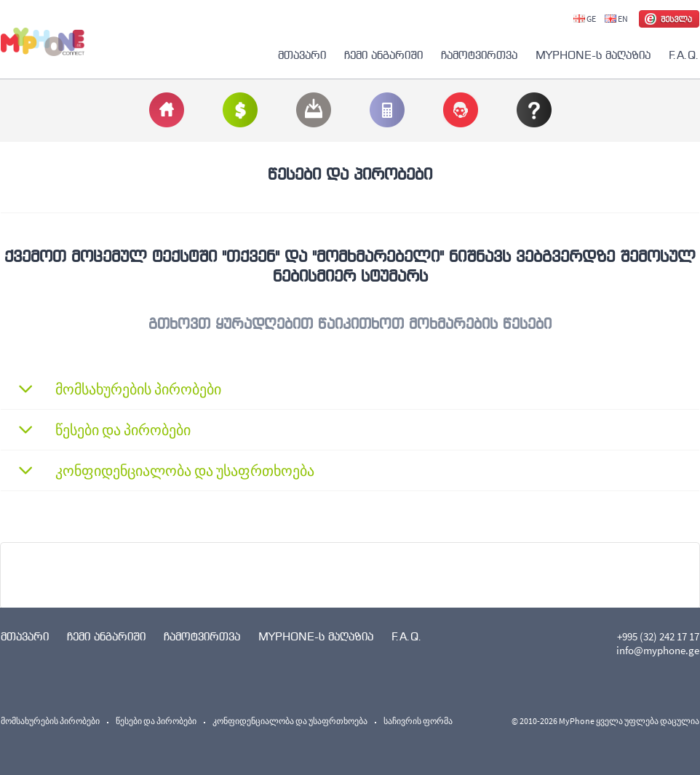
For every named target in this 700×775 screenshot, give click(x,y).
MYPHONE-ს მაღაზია (593, 55)
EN (616, 19)
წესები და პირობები (156, 721)
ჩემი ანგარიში (383, 55)
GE (585, 19)
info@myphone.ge (658, 650)
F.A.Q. (684, 55)
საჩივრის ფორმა (418, 721)
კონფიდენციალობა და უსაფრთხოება (290, 721)
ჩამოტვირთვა (479, 55)
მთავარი (302, 55)
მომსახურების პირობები (50, 721)
